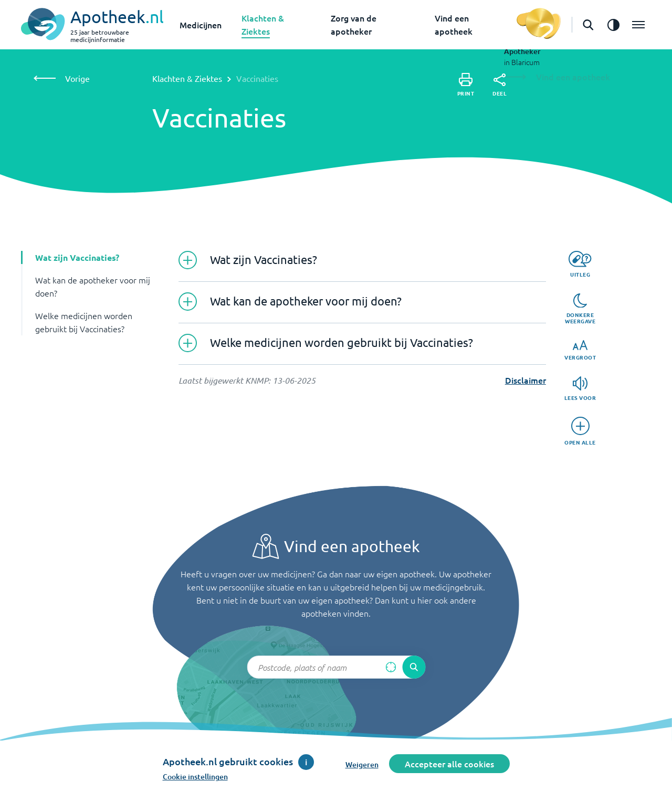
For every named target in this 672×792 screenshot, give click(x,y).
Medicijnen (201, 25)
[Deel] (500, 85)
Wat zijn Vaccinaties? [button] (77, 257)
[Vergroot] (580, 350)
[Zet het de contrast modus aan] (613, 25)
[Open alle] (580, 431)
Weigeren (362, 764)
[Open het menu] (638, 25)
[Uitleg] (580, 264)
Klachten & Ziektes (187, 78)
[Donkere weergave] (580, 309)
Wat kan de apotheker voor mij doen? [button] (93, 286)
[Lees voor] (580, 389)
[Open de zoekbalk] (588, 25)
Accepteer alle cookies (449, 764)
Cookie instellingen (195, 777)
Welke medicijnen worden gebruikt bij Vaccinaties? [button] (84, 322)
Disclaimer (526, 380)
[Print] (466, 85)
